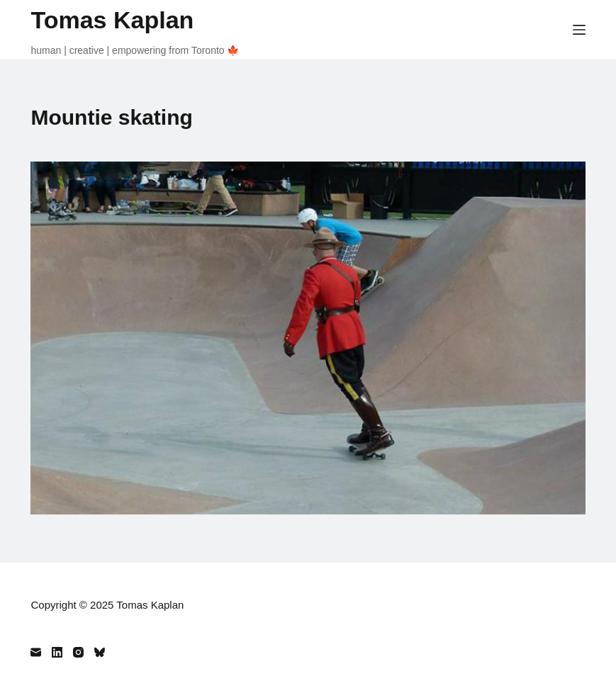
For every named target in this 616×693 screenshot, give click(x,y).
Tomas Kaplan (112, 20)
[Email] (36, 652)
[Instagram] (78, 652)
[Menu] (579, 30)
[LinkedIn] (57, 652)
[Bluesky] (100, 652)
